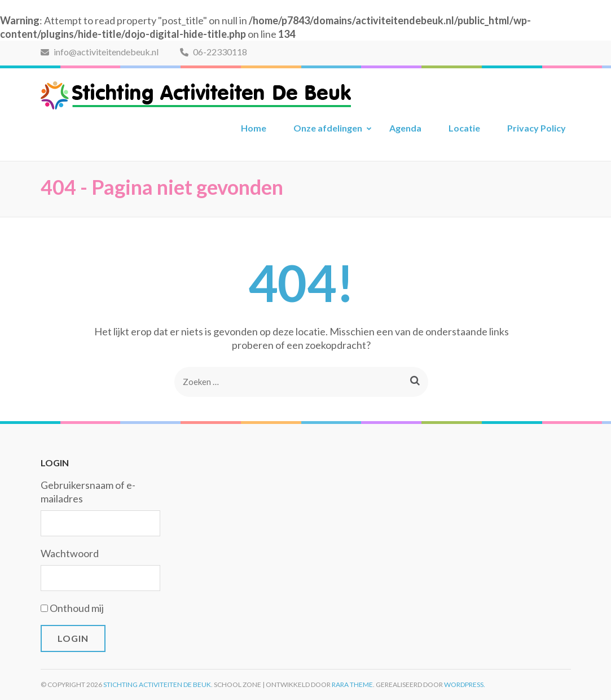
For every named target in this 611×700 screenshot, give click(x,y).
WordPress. (465, 684)
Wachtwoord (70, 553)
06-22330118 (214, 52)
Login (73, 638)
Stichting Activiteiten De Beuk (157, 684)
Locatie (464, 128)
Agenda (405, 128)
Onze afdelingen (328, 128)
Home (254, 128)
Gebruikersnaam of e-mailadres (88, 492)
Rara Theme (352, 684)
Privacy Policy (537, 128)
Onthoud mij (77, 608)
